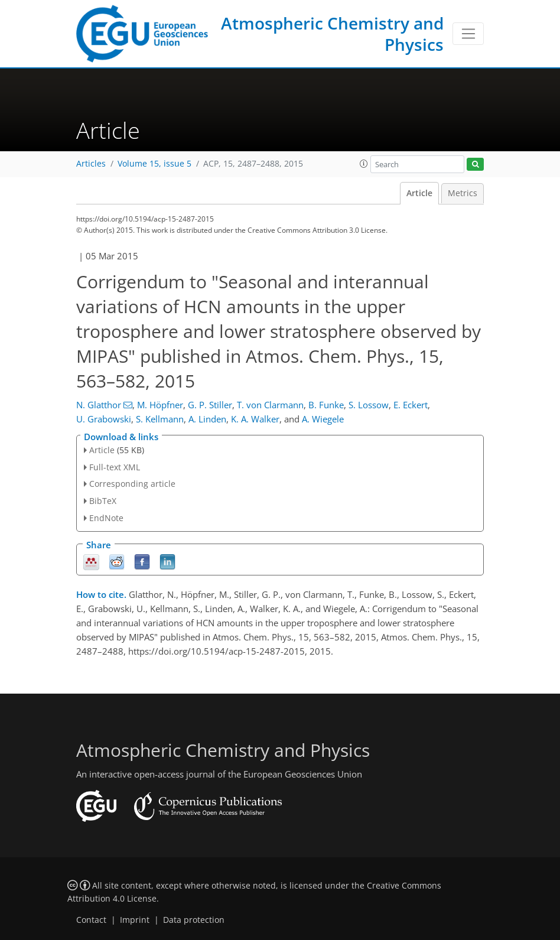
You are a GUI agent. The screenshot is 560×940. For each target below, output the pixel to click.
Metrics (463, 193)
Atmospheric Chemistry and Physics (332, 34)
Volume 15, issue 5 (154, 164)
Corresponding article (132, 484)
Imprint (135, 920)
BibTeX (103, 501)
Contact (91, 920)
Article (419, 193)
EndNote (106, 518)
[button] (364, 164)
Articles (91, 164)
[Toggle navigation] (468, 34)
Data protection (194, 920)
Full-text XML (115, 467)
